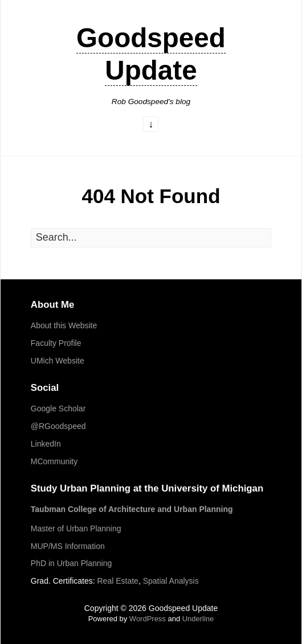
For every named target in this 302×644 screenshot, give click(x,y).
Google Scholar (58, 408)
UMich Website (58, 361)
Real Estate (118, 581)
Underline (198, 619)
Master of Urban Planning (76, 529)
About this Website (64, 325)
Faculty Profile (56, 343)
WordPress (148, 619)
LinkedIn (46, 444)
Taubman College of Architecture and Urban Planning (132, 509)
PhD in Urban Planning (71, 563)
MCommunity (54, 461)
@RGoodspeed (58, 426)
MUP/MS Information (68, 546)
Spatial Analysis (171, 581)
